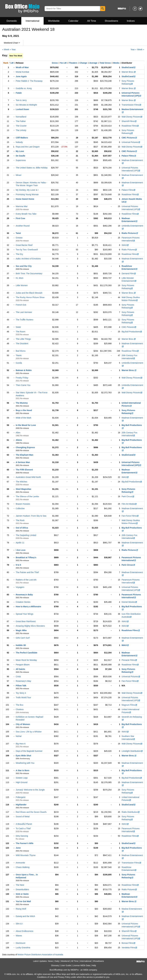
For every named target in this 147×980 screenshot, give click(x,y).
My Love (20, 151)
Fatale (19, 93)
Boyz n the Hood (24, 410)
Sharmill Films (129, 121)
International (33, 21)
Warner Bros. (129, 72)
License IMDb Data (81, 965)
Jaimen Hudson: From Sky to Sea (31, 516)
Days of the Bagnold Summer (29, 751)
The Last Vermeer (24, 312)
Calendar (73, 21)
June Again (21, 76)
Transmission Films (131, 105)
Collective (20, 508)
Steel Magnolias (23, 489)
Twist (18, 233)
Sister (18, 327)
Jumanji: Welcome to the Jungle (30, 790)
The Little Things (23, 339)
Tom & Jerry (21, 100)
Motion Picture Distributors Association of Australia (40, 955)
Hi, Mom (20, 278)
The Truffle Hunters (24, 320)
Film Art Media (129, 504)
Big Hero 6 (21, 744)
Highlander (21, 805)
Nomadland (21, 117)
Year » (133, 49)
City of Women (23, 724)
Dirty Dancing (22, 836)
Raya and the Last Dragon (28, 147)
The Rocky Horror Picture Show (30, 297)
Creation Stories (23, 602)
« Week (6, 49)
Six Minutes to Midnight (26, 105)
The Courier (21, 126)
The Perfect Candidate (27, 653)
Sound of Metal (23, 817)
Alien (18, 433)
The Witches (21, 482)
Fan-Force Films (130, 516)
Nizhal (19, 736)
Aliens (19, 440)
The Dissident (22, 344)
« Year (13, 49)
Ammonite (20, 863)
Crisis (18, 677)
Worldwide (54, 21)
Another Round (23, 226)
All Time (92, 21)
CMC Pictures (129, 138)
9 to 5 (18, 565)
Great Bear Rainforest (26, 621)
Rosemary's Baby (24, 595)
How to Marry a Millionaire (28, 607)
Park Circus (128, 496)
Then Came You (23, 385)
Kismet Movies (129, 602)
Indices (131, 21)
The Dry (19, 254)
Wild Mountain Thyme (26, 855)
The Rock (20, 520)
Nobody (19, 142)
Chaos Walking (23, 867)
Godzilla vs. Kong (24, 88)
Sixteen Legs (22, 778)
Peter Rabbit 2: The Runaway (29, 81)
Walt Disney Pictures (132, 117)
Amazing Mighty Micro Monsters (30, 626)
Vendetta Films (129, 948)
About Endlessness (24, 931)
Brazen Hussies (23, 504)
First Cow (20, 218)
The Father (21, 121)
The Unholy (21, 130)
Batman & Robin (24, 370)
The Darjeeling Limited (26, 535)
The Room (20, 332)
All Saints (20, 669)
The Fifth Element (24, 470)
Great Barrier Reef (24, 245)
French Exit (21, 305)
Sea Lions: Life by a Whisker (29, 732)
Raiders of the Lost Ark (26, 580)
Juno (18, 848)
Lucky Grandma (23, 948)
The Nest (20, 885)
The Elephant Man (24, 455)
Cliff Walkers (22, 138)
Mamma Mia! (22, 206)
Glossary (55, 965)
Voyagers (20, 587)
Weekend (65, 961)
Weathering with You (25, 763)
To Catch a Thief (23, 828)
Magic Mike (21, 630)
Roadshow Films (130, 126)
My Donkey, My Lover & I (27, 190)
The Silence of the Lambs (27, 496)
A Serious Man (23, 462)
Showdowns (111, 21)
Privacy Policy (64, 977)
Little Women (22, 285)
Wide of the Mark (23, 418)
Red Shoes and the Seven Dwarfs (31, 812)
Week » (141, 49)
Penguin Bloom (23, 665)
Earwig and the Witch (25, 916)
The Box (20, 705)
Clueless (20, 709)
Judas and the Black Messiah (29, 293)
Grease (19, 238)
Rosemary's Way (23, 681)
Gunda (19, 363)
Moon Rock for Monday (26, 660)
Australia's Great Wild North (28, 477)
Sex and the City (24, 266)
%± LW (63, 63)
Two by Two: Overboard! (27, 250)
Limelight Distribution (132, 751)
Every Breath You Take (26, 214)
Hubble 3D (21, 645)
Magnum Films (129, 705)
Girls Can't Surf (23, 638)
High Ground (22, 782)
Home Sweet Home (25, 199)
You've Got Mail (23, 901)
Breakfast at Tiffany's (26, 557)
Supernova (21, 160)
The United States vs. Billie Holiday (32, 168)
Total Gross (105, 63)
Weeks (116, 63)
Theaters (73, 63)
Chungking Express (25, 447)
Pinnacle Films (129, 660)
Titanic (19, 355)
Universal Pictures (131, 142)
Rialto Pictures (130, 233)
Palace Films (129, 156)
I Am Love (21, 550)
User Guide (66, 965)
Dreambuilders (22, 889)
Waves (19, 936)
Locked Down (22, 109)
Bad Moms (21, 351)
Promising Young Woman (27, 194)
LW (12, 63)
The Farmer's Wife (25, 843)
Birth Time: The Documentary (29, 273)
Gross (55, 63)
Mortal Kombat (22, 72)
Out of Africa (22, 528)
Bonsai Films (129, 943)
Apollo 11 (20, 543)
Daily (57, 961)
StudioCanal (129, 67)
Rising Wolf (21, 909)
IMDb (86, 970)
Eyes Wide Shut (23, 756)
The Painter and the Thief (27, 572)
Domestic (12, 21)
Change (83, 63)
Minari (19, 175)
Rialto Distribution (131, 812)
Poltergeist (21, 797)
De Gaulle (20, 156)
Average (93, 63)
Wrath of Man (22, 67)
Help (94, 965)
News (51, 961)
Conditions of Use (45, 977)
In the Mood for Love (26, 425)
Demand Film (129, 273)
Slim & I (19, 924)
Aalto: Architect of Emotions (28, 259)
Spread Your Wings (24, 614)
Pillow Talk (21, 686)
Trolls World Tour (23, 697)
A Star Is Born (23, 770)
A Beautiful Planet (24, 824)
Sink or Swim (22, 894)
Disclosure (20, 943)
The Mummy (22, 403)
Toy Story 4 (21, 693)
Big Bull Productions (132, 332)
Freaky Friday (22, 378)
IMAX (125, 245)
